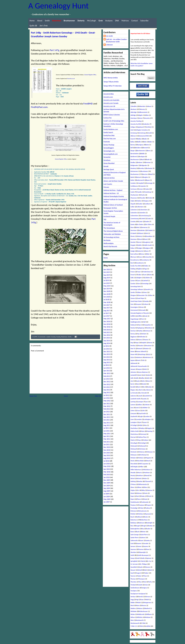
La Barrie (140, 390)
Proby (141, 508)
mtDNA (148, 626)
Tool (145, 582)
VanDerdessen (135, 588)
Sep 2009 (107, 488)
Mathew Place (142, 437)
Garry (139, 281)
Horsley (133, 346)
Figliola (140, 269)
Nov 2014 (107, 335)
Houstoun (149, 346)
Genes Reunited (109, 163)
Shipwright (142, 552)
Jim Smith (109, 36)
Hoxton (147, 349)
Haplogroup (141, 328)
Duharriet (140, 251)
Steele (141, 567)
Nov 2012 (107, 384)
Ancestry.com (108, 97)
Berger (133, 151)
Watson (140, 608)
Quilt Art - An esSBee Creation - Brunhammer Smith (117, 41)
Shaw (147, 549)
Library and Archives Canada (113, 181)
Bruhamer (149, 168)
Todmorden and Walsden (112, 234)
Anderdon (146, 124)
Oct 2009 (107, 486)
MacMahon (134, 428)
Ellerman (133, 257)
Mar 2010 (107, 472)
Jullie (137, 378)
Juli (144, 375)
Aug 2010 (107, 458)
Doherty (140, 236)
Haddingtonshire (136, 322)
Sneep (132, 558)
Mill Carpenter (144, 464)
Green (142, 307)
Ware (138, 605)
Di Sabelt (133, 233)
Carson (141, 189)
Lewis (137, 408)
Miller (141, 467)
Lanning (133, 402)
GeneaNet (107, 157)
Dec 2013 (107, 352)
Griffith (133, 316)
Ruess (132, 532)
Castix (132, 192)
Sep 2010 (107, 455)
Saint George (135, 535)
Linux (138, 411)
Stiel (145, 570)
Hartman (147, 331)
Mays (139, 440)
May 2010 (107, 466)
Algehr (141, 115)
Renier (146, 517)
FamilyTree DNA (109, 136)
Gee (139, 284)
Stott (150, 570)
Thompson (142, 579)
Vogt (137, 600)
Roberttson (144, 520)
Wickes (133, 614)
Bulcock (139, 177)
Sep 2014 (107, 341)
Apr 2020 (107, 269)
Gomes (133, 298)
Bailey (132, 142)
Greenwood (134, 310)
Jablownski (134, 363)
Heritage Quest (109, 169)
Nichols (139, 478)
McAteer (146, 440)
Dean (132, 227)
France (133, 272)
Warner (144, 605)
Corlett (143, 219)
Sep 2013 (107, 360)
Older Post (98, 396)
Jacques (133, 369)
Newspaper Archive (110, 208)
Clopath (133, 204)
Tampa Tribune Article (111, 82)
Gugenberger (135, 319)
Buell (151, 174)
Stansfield (134, 567)
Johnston (133, 372)
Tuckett (140, 585)
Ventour (133, 597)
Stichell (140, 570)
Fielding (133, 269)
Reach (132, 517)
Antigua (133, 127)
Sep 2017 (107, 308)
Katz (138, 384)
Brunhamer (144, 171)
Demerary (144, 227)
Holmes (133, 340)
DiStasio (141, 233)
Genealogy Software (137, 289)
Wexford (147, 608)
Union (146, 585)
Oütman (139, 493)
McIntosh (133, 452)
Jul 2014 (106, 346)
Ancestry (147, 118)
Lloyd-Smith (142, 413)
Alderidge (134, 112)
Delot (137, 227)
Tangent (138, 573)
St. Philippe (143, 564)
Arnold (149, 133)
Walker (133, 603)
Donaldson (149, 236)
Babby (139, 139)
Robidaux (133, 523)
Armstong (134, 133)
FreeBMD (88, 104)
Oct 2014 (107, 338)
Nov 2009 (107, 483)
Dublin (140, 245)
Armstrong (142, 133)
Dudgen (140, 248)
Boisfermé (134, 157)
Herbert (144, 334)
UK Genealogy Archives (111, 237)
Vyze (142, 600)
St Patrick (142, 561)
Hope (137, 343)
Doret (146, 239)
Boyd (142, 159)
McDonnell (142, 446)
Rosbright (149, 523)
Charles (143, 195)
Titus (140, 582)
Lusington (134, 422)
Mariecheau (134, 434)
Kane (148, 381)
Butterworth (140, 180)
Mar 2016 (107, 327)
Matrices (125, 21)
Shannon (141, 549)
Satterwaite (134, 540)
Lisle (143, 411)
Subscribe (144, 21)
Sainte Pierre (135, 538)
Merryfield (134, 464)
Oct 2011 (107, 420)
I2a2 (149, 354)
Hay (138, 334)
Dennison (133, 230)
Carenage (149, 183)
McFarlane (142, 449)
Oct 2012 (107, 387)
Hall (144, 322)
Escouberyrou (135, 260)
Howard (140, 349)
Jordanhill (134, 375)
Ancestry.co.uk (71, 79)
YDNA (141, 626)
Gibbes (139, 292)
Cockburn (147, 204)
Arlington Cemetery (142, 130)
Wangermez (147, 603)
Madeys (142, 428)
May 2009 (107, 499)
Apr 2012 (107, 404)
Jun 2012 (107, 398)
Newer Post (33, 396)
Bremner (148, 162)
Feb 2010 (107, 475)
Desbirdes (142, 230)
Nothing (133, 481)
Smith (47, 21)
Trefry (150, 582)
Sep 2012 (107, 390)
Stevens (148, 567)
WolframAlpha (108, 243)
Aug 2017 (107, 311)
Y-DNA (143, 623)
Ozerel (133, 493)
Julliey (142, 378)
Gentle (133, 292)
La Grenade (143, 393)
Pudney (147, 508)
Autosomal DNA (144, 136)
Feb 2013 (107, 376)
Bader (145, 139)
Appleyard (141, 127)
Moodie (133, 473)
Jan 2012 (107, 412)
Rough (144, 526)
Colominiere (144, 210)
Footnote (107, 142)
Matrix (133, 440)
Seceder (146, 543)
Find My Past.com (110, 139)
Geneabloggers (109, 148)
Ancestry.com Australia (111, 100)
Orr (138, 490)
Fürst (150, 275)
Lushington (147, 419)
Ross (132, 526)
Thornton (133, 582)
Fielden (146, 266)
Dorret (139, 242)
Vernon (148, 597)
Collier (133, 207)
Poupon (149, 505)
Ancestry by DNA (136, 124)
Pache (146, 493)
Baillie (139, 142)
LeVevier (147, 405)
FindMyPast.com (39, 107)
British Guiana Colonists (112, 115)
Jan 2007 (107, 502)
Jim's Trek (44, 26)
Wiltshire (140, 617)
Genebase (107, 160)
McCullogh (92, 21)
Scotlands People (109, 216)
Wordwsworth (135, 623)
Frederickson (147, 272)
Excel (132, 263)
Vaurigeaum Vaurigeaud (138, 594)
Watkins (133, 608)
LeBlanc (140, 405)
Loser (132, 419)
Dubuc (133, 248)
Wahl (147, 600)
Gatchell (145, 281)
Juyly (138, 381)
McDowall (134, 449)
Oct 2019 (107, 272)
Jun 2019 (107, 283)
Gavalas (133, 284)
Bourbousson (135, 159)
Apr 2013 (107, 371)
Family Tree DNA (136, 266)
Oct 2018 (107, 297)
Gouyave (138, 304)
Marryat (133, 437)
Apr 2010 (107, 469)
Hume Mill (134, 354)
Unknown (109, 45)
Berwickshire (135, 154)
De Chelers (140, 224)
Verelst (141, 597)
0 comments (42, 337)
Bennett (145, 148)
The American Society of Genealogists (112, 224)
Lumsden (139, 419)
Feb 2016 (107, 330)
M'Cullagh (134, 425)
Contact (135, 21)
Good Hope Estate (136, 301)
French (133, 275)
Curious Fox (108, 118)
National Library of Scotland (113, 205)
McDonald (134, 446)
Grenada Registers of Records (140, 313)
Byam (148, 180)
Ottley (143, 490)
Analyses (109, 21)
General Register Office (90, 75)
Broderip (133, 168)
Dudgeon (147, 248)
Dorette (133, 242)
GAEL (132, 278)
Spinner (149, 558)
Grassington (134, 307)
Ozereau (150, 490)
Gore (132, 304)
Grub (146, 316)
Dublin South (148, 245)
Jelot (145, 369)
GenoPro (148, 289)
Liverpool (133, 413)
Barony (133, 145)
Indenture (139, 357)
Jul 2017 (106, 313)
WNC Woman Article (111, 78)
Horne (150, 343)
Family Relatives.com (111, 129)
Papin (132, 496)
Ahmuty (142, 109)
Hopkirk (144, 343)
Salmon (143, 538)
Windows (148, 617)
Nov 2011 (107, 417)
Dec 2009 (107, 480)
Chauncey (134, 198)
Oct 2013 (107, 357)
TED (105, 220)
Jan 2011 (107, 445)
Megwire (148, 458)
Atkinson (133, 136)
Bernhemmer (141, 151)
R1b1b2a (140, 514)
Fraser (139, 272)
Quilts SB (33, 26)
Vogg (132, 600)
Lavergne (140, 402)
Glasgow (133, 295)
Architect (149, 127)
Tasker (146, 573)
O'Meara (133, 484)
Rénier (143, 532)
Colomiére (142, 213)
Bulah (132, 177)
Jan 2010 (107, 477)
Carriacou (134, 189)
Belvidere (138, 148)
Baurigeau (140, 145)
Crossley (53, 337)
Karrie (132, 384)
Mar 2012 (107, 406)
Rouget (138, 526)
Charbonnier (134, 195)
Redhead (139, 517)
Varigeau (144, 588)
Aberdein (142, 106)
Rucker (148, 529)
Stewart (133, 570)
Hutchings (142, 354)
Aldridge (133, 115)
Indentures (148, 357)
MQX (140, 425)
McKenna (141, 452)
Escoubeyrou (145, 260)
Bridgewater (134, 165)
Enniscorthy (148, 257)
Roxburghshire (135, 529)
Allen (147, 115)
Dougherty (147, 242)
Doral (140, 239)
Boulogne (142, 157)
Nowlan (140, 481)
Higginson (134, 337)
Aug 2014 (107, 343)
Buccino (145, 174)
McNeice (141, 458)
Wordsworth (140, 620)
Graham (146, 304)
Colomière (134, 213)
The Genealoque (109, 228)
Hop (132, 343)
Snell (138, 558)
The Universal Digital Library (113, 231)
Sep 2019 (107, 275)
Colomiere (134, 210)
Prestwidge (134, 508)
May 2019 (107, 286)
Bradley (133, 162)
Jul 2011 (106, 428)
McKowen (134, 455)
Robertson (64, 337)
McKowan (150, 452)
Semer (139, 546)
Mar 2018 (107, 302)
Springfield (134, 561)
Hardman (149, 328)
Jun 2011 (107, 431)
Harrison (133, 331)
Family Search (108, 132)
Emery (140, 257)
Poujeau (133, 505)
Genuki (106, 166)
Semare (133, 546)
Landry (144, 399)
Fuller (139, 275)
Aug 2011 (107, 425)
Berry (149, 151)
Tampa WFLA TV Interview (113, 86)
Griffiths (140, 316)
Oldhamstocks (142, 484)
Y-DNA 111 (134, 626)
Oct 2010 (107, 453)
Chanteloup (148, 192)
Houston (141, 346)
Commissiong (144, 216)
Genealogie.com (109, 151)
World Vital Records (110, 246)
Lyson (145, 422)
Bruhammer (134, 171)
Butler (132, 180)
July (132, 381)
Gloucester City (143, 295)
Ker (144, 387)
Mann (143, 431)
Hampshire (147, 325)
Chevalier (142, 198)
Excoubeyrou (140, 263)
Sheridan (133, 552)
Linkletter (145, 408)
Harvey (133, 334)
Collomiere (140, 207)
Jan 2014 (107, 349)
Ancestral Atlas (109, 94)
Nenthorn (140, 476)
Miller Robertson (136, 470)
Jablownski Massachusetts (139, 366)
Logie (141, 416)
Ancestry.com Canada (111, 103)
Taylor (139, 576)
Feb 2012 (107, 409)
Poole (145, 499)
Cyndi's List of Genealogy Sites (114, 121)
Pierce (139, 499)
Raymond (148, 514)
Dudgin (133, 251)
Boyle (148, 159)
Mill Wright (134, 467)
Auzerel (133, 139)
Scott (132, 543)
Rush (138, 532)
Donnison (133, 239)
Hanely (133, 328)
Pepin (132, 499)
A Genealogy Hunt (58, 6)
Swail (132, 573)
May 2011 (107, 434)
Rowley (150, 526)
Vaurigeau (134, 591)
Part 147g (55, 50)
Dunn (147, 251)
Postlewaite (145, 502)
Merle (132, 461)
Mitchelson (147, 470)
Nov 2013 (107, 354)
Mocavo (106, 187)
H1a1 (142, 319)
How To (133, 349)
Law (146, 402)
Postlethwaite (135, 502)
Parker (143, 496)
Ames (140, 118)
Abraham (133, 109)
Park (137, 496)
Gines (145, 292)
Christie (150, 198)
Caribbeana (134, 186)
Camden (133, 183)
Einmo (142, 254)
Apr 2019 (107, 289)
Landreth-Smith (135, 399)
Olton (145, 487)
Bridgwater (144, 165)
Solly (143, 558)
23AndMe (134, 106)
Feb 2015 (107, 332)
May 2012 (107, 401)
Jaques (140, 369)
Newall (147, 476)
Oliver (132, 487)
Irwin (139, 360)
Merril (148, 461)
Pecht (149, 496)
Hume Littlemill (141, 351)
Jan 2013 (107, 379)
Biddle (143, 154)
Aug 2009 (107, 491)
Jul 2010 (106, 461)
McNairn (133, 458)
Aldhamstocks (143, 112)
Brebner (140, 162)
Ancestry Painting (136, 121)
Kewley (149, 387)
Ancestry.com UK (109, 106)
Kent (139, 387)
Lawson (133, 405)
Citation (139, 201)
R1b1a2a (133, 511)
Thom (145, 576)
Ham (140, 325)
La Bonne (148, 390)
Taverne (133, 576)
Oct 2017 (107, 305)
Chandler (139, 192)
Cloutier (140, 204)
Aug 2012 (107, 392)
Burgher (145, 177)
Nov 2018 (107, 294)
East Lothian (134, 254)
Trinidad (133, 585)
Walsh (139, 603)
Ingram (133, 360)
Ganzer (133, 281)
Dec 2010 (107, 447)
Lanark (140, 396)
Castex (147, 189)
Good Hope (140, 298)
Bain (145, 142)
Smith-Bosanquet (143, 555)
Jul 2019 (106, 280)
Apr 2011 (107, 436)
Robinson (141, 523)
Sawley (148, 540)
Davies (133, 224)
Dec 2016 (107, 321)
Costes (149, 219)
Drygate (133, 245)
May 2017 (107, 319)
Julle (132, 378)
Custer (140, 222)
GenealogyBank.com (111, 154)
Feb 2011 (107, 442)
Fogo (145, 269)
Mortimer (147, 473)
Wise (132, 620)
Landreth (147, 396)
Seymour (133, 549)
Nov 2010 (107, 450)
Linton (133, 411)
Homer (146, 340)
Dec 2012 (107, 382)
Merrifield (140, 461)
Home (32, 21)
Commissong (135, 219)
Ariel (132, 130)
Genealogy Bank (136, 286)
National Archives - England (113, 190)
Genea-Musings (109, 145)
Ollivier (139, 487)
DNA (117, 21)
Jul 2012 (106, 395)
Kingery (133, 390)
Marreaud (143, 434)
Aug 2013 (107, 362)
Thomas (133, 579)
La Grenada (134, 393)
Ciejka (132, 201)
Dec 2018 (107, 291)
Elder (148, 254)
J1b (143, 360)
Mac (145, 425)
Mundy (133, 476)
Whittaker (134, 611)
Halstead (133, 325)
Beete (147, 145)
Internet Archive (109, 178)
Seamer (139, 543)
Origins (133, 490)
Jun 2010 (107, 464)
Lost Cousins (108, 184)
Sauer (142, 540)
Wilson (133, 617)
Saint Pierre (144, 535)
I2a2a (132, 357)
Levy (132, 408)
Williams (149, 614)
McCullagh (134, 443)
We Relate (107, 240)
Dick (147, 233)
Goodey (58, 337)
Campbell (141, 183)
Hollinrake (142, 337)
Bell (132, 148)
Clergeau (146, 201)
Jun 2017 (107, 316)
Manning (149, 431)
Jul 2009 (106, 494)
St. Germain (134, 564)
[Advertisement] (114, 546)
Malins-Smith (135, 431)
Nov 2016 (107, 324)
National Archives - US (111, 193)
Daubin (147, 222)
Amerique (134, 118)
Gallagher (139, 278)
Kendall (133, 387)
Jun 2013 (107, 368)
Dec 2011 (107, 414)
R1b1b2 (133, 514)
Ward (132, 605)
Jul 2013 (106, 365)
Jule (140, 375)
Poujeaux (141, 505)
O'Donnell (148, 481)
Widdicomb (141, 614)
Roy (143, 529)
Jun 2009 (107, 497)
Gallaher (147, 278)
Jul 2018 (106, 300)
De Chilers (149, 224)
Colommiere (134, 216)
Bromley (142, 168)
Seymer (146, 546)
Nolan (145, 478)
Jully (148, 378)
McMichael (143, 455)
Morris (140, 473)
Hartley (140, 331)
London (147, 416)
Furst (145, 275)
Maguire (149, 428)
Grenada (143, 310)
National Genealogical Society (114, 196)
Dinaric (133, 236)
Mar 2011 (107, 439)
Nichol (133, 478)
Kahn (143, 381)
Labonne (133, 396)
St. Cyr (149, 561)
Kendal (144, 384)
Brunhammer (135, 174)
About (40, 21)
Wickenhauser (143, 611)
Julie (149, 375)
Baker (150, 142)
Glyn (151, 295)
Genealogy (145, 284)
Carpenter (143, 186)
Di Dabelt (150, 230)
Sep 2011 (107, 423)
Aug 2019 (107, 278)
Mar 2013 (107, 373)
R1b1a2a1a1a (142, 511)
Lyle (140, 422)
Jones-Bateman (143, 372)
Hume (132, 351)
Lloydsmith (134, 416)
